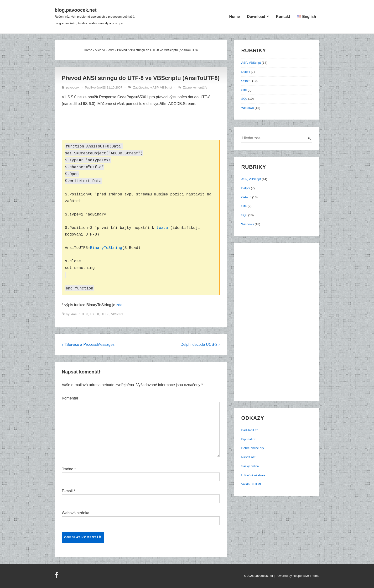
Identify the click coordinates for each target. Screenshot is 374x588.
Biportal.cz (248, 439)
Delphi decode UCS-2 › (200, 344)
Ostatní (246, 81)
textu (162, 228)
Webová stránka (75, 513)
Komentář (70, 398)
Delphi (246, 72)
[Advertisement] (144, 124)
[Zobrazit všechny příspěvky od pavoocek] (71, 87)
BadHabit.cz (249, 430)
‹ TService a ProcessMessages (88, 344)
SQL (244, 99)
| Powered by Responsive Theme (297, 576)
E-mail (67, 491)
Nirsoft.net (248, 457)
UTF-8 (105, 314)
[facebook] (57, 577)
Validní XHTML (251, 484)
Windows (247, 108)
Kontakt (283, 17)
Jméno (68, 469)
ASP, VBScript (162, 87)
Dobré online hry (252, 448)
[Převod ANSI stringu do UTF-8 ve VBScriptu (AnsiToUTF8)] (114, 87)
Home (234, 17)
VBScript (117, 314)
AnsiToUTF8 (80, 314)
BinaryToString (106, 248)
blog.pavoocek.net (76, 10)
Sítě (244, 90)
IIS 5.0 (94, 314)
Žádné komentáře (195, 87)
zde (119, 305)
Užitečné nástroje (253, 475)
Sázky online (250, 466)
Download (256, 17)
